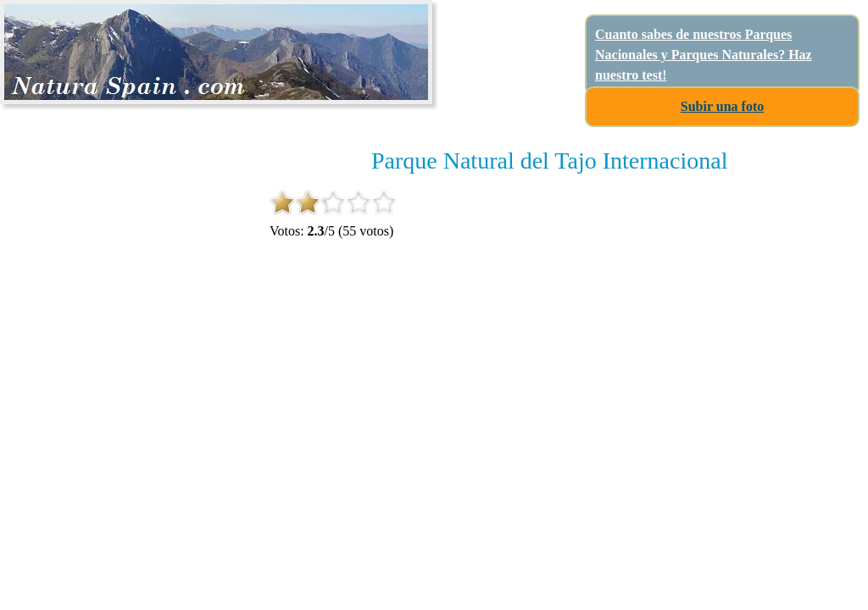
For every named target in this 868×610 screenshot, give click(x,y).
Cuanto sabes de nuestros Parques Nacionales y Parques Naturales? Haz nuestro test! (704, 55)
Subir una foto (722, 106)
